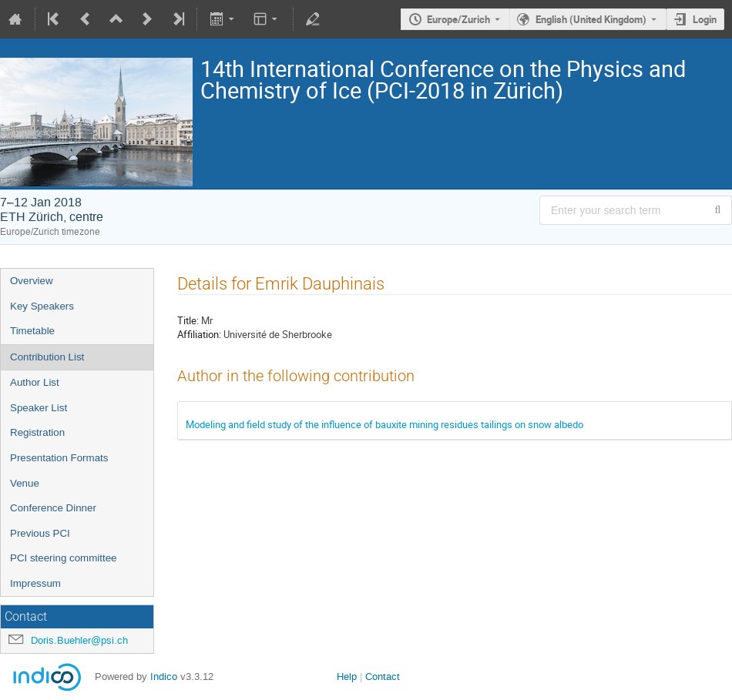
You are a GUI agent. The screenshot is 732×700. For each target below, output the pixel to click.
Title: (188, 320)
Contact (383, 677)
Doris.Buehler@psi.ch (79, 640)
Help (347, 677)
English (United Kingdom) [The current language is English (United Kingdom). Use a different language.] (591, 19)
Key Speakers (42, 306)
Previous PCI (40, 533)
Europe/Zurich (458, 19)
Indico (164, 677)
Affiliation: (199, 334)
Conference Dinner (53, 508)
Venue (25, 483)
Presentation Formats (59, 458)
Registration (37, 432)
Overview (32, 281)
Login (705, 19)
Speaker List (39, 408)
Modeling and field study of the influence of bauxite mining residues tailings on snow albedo (384, 424)
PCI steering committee (64, 558)
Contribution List (47, 357)
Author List (35, 382)
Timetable (32, 331)
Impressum (35, 583)
